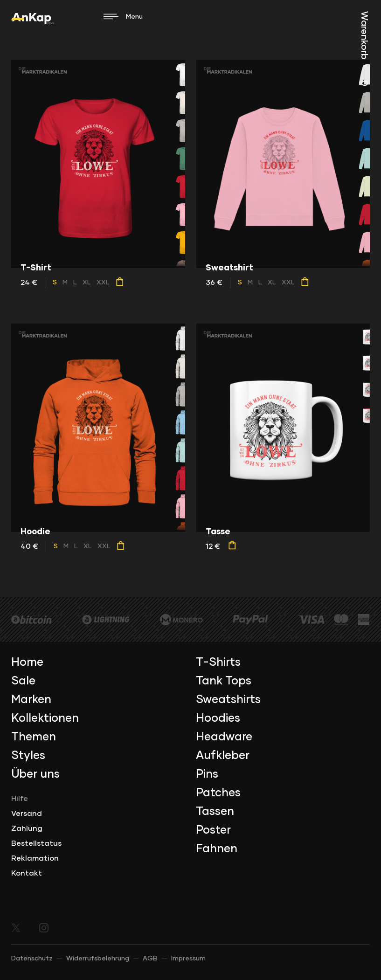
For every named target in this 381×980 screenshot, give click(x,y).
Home (27, 663)
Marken (31, 700)
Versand (27, 814)
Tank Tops (224, 681)
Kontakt (27, 873)
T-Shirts (218, 663)
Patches (218, 793)
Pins (207, 774)
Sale (23, 681)
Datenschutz (32, 959)
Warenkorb (364, 49)
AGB (150, 959)
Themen (34, 737)
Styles (28, 756)
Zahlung (27, 828)
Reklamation (35, 858)
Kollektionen (45, 718)
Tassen (215, 812)
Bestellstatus (36, 843)
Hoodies (218, 718)
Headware (224, 737)
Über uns (35, 774)
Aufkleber (223, 756)
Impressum (188, 959)
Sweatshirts (228, 700)
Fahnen (217, 849)
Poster (213, 830)
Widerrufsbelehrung (98, 959)
